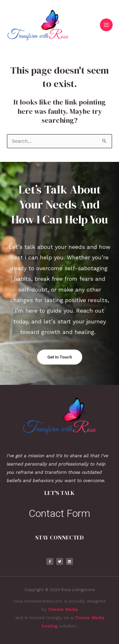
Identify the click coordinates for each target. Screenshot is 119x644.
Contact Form (60, 513)
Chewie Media (63, 609)
